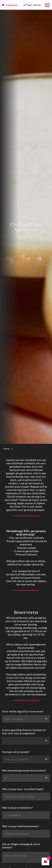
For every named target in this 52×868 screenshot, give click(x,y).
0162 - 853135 (34, 5)
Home (6, 449)
